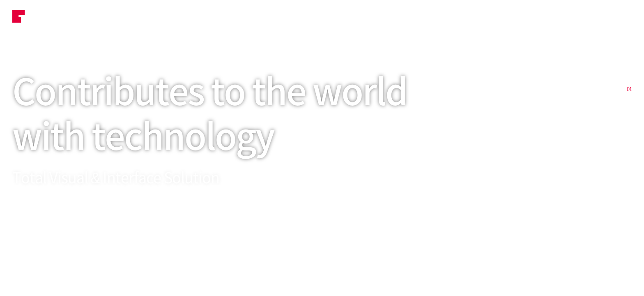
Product (243, 18)
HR (414, 18)
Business (181, 18)
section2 (629, 133)
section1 (629, 108)
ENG (611, 18)
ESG (297, 18)
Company (469, 18)
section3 (629, 157)
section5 (629, 207)
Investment (357, 18)
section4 (629, 182)
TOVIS (32, 18)
